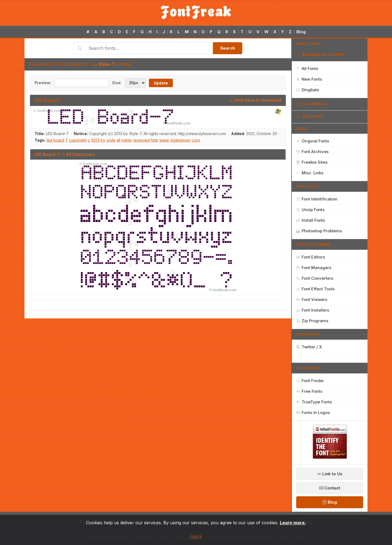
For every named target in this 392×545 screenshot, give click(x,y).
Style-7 (106, 64)
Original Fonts (313, 141)
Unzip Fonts (310, 210)
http (154, 140)
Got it (196, 537)
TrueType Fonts (314, 402)
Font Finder (310, 381)
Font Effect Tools (315, 289)
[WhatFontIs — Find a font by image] (330, 457)
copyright (78, 140)
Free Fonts (41, 64)
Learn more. (293, 523)
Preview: (43, 83)
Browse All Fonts (321, 55)
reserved (141, 140)
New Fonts (309, 79)
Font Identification (317, 199)
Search (228, 48)
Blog (301, 32)
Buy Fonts (311, 104)
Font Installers (313, 310)
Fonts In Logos (313, 412)
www (164, 140)
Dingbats (308, 90)
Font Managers (314, 268)
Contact (330, 488)
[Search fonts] (149, 48)
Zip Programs (312, 321)
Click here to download (255, 100)
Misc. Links (310, 173)
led (49, 140)
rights (127, 140)
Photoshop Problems (319, 231)
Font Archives (312, 152)
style (111, 140)
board (59, 140)
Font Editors (311, 257)
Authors (310, 117)
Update (161, 83)
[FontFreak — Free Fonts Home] (196, 12)
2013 (95, 140)
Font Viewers (312, 299)
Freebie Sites (312, 162)
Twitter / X (309, 347)
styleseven (180, 140)
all (118, 140)
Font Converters (315, 278)
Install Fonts (311, 220)
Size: (117, 83)
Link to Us (330, 474)
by (103, 140)
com (196, 140)
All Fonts (307, 68)
